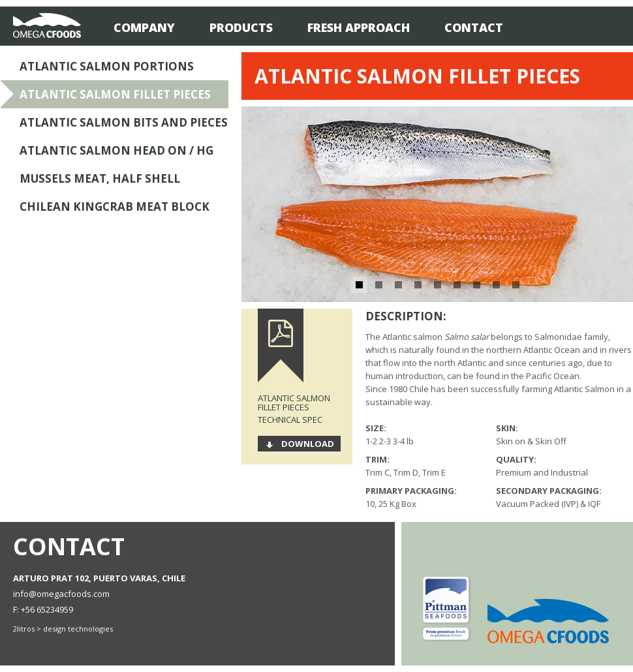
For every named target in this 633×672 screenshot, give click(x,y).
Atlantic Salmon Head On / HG (116, 150)
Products (241, 27)
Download (308, 444)
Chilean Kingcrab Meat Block (115, 206)
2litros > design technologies (63, 629)
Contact (474, 27)
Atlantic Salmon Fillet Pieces (115, 94)
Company (144, 27)
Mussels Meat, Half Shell (100, 178)
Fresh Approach (359, 27)
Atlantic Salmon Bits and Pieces (124, 122)
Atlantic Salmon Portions (107, 66)
